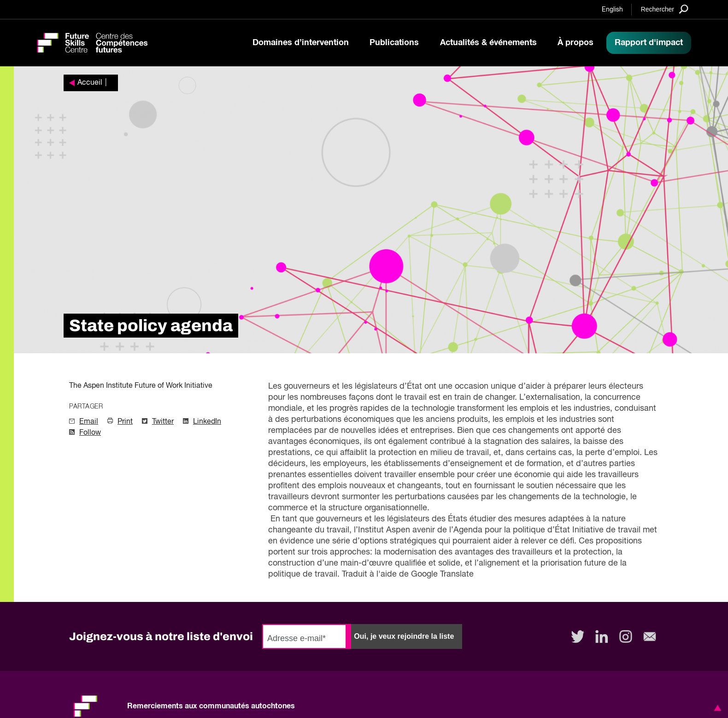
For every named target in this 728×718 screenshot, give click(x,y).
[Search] (665, 9)
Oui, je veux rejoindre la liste (404, 636)
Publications (394, 43)
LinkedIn (207, 422)
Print (125, 422)
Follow (90, 433)
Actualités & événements (488, 43)
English (612, 10)
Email (89, 422)
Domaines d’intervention (301, 43)
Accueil (90, 83)
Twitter (163, 422)
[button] (716, 708)
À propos (575, 43)
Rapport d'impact (649, 43)
